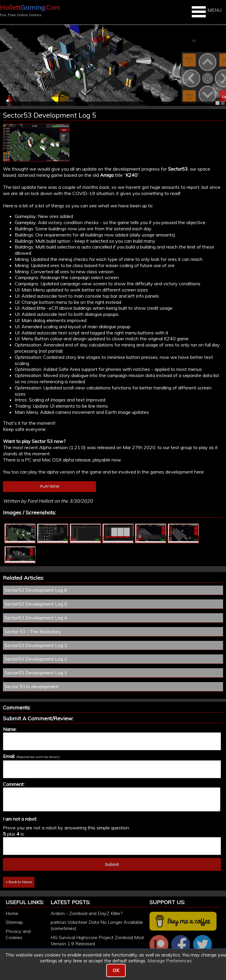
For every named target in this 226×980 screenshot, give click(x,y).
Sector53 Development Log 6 (36, 590)
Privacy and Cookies (18, 934)
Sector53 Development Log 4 (36, 618)
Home (12, 913)
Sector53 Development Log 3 (36, 645)
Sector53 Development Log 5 (36, 604)
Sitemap (14, 922)
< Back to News (19, 882)
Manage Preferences (170, 961)
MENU (206, 12)
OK (116, 970)
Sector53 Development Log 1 (36, 673)
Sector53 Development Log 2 (36, 659)
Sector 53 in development (32, 686)
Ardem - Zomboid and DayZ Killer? (87, 913)
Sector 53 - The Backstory (33, 631)
